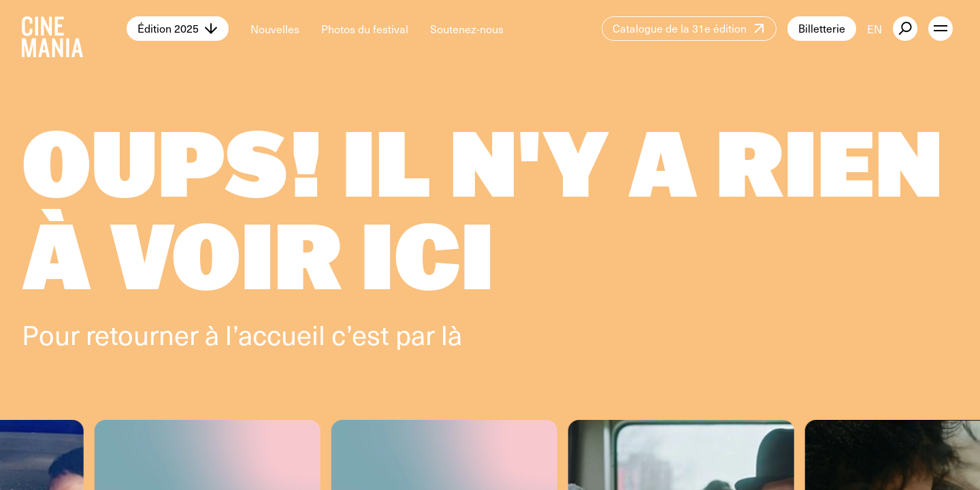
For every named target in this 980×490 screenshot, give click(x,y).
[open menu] (941, 29)
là (452, 334)
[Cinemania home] (74, 29)
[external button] (905, 29)
